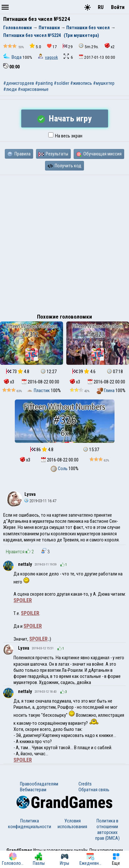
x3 (9, 382)
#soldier (61, 83)
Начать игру (64, 118)
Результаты (53, 154)
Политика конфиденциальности (30, 824)
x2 (110, 46)
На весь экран (65, 136)
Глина (106, 390)
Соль (60, 469)
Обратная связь (94, 790)
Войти (118, 7)
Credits (85, 784)
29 (68, 46)
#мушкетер (104, 83)
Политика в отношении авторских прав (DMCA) (107, 829)
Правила (19, 154)
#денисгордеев (19, 83)
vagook (51, 57)
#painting (44, 83)
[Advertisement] (64, 243)
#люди (10, 89)
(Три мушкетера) (81, 35)
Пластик (39, 390)
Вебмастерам (33, 790)
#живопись (81, 83)
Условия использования (72, 824)
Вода (13, 57)
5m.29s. (89, 46)
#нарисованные (33, 89)
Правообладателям (39, 784)
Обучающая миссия (99, 154)
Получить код (64, 166)
